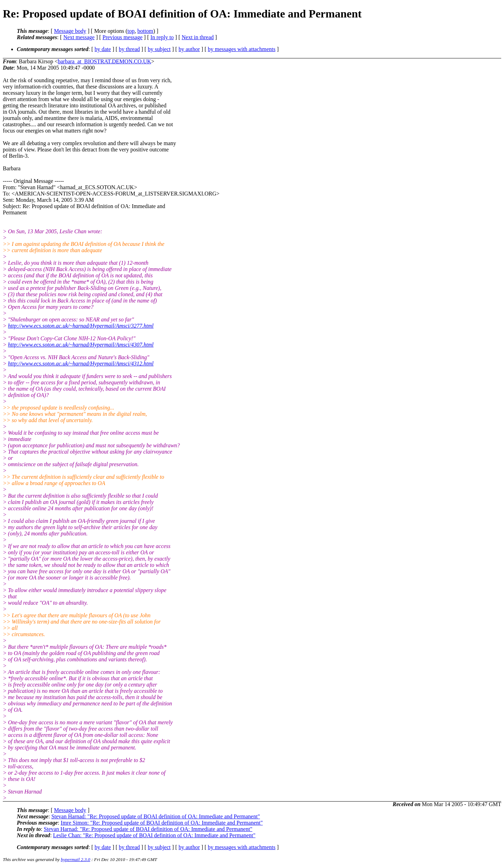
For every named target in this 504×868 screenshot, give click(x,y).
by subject (159, 49)
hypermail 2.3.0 (76, 859)
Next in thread (198, 37)
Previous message (122, 37)
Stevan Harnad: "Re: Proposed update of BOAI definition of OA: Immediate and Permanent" (156, 816)
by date (103, 49)
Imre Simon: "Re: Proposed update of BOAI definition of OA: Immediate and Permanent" (162, 823)
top (131, 31)
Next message (79, 37)
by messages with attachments (242, 49)
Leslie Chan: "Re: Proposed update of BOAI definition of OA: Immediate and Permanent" (154, 835)
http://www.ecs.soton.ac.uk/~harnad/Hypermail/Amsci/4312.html (81, 364)
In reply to (162, 37)
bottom (145, 31)
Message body (70, 31)
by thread (129, 49)
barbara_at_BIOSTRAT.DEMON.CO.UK (104, 61)
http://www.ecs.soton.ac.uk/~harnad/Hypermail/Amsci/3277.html (81, 326)
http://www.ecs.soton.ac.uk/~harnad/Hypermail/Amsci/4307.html (81, 345)
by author (189, 49)
